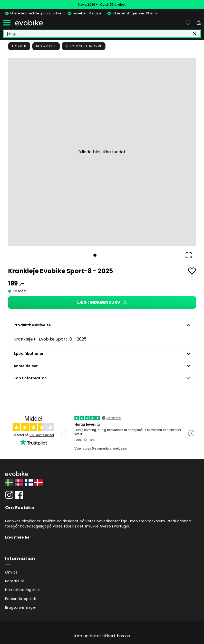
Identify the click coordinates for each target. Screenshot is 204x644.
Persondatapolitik (21, 599)
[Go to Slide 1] (95, 255)
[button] (102, 152)
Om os (11, 572)
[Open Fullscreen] (189, 255)
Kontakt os (15, 581)
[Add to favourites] (192, 271)
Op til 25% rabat (113, 5)
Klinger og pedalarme (84, 46)
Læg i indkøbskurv (102, 302)
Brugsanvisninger (21, 607)
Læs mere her (18, 537)
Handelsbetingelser (23, 590)
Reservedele (46, 46)
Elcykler (19, 46)
